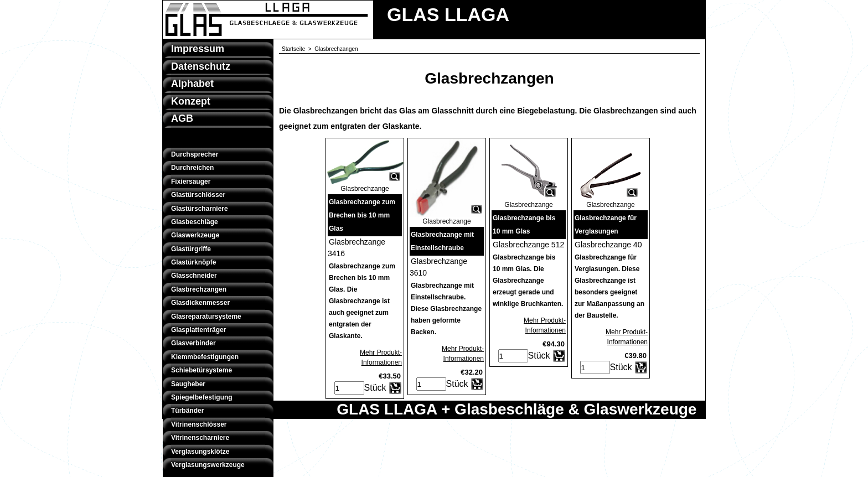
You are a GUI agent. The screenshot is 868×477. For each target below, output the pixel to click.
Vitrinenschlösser (199, 424)
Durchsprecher (195, 154)
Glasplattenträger (198, 330)
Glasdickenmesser (200, 303)
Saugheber (188, 384)
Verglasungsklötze (200, 452)
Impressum (198, 49)
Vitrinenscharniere (200, 438)
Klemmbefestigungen (205, 357)
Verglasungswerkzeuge (208, 465)
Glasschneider (194, 276)
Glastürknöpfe (193, 262)
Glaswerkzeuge (195, 235)
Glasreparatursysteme (206, 317)
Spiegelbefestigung (202, 397)
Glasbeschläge (195, 222)
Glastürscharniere (200, 209)
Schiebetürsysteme (201, 370)
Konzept (191, 101)
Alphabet (192, 84)
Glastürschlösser (198, 195)
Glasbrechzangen (199, 289)
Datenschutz (201, 66)
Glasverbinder (193, 343)
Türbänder (187, 411)
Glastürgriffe (191, 249)
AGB (182, 118)
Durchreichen (192, 168)
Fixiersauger (191, 182)
